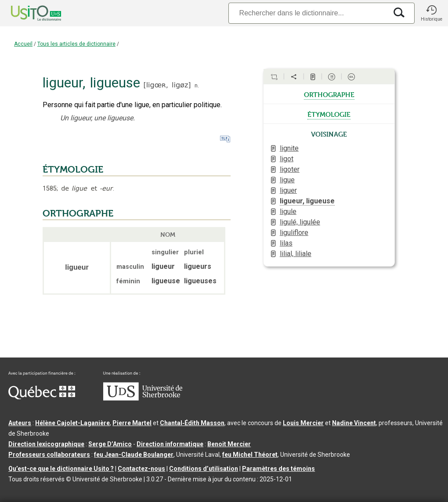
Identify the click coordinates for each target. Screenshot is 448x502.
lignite (289, 148)
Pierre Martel (132, 423)
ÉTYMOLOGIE (73, 170)
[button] (431, 13)
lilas (286, 243)
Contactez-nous (141, 469)
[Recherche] (308, 13)
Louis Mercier (303, 423)
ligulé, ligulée (300, 222)
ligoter (290, 169)
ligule (288, 211)
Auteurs (20, 423)
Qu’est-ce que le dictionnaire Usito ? (61, 469)
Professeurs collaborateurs (49, 455)
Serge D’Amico (110, 444)
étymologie (329, 114)
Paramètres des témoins (278, 469)
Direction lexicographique (46, 444)
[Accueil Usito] (26, 13)
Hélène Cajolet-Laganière (72, 423)
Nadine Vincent (354, 423)
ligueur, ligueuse (307, 201)
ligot (287, 159)
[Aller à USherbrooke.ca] (143, 398)
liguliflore (294, 233)
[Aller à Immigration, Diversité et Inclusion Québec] (42, 397)
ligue (287, 180)
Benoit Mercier (229, 444)
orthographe (329, 94)
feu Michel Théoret (250, 455)
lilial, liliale (296, 254)
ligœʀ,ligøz (167, 85)
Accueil (23, 44)
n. (197, 85)
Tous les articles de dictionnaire (76, 44)
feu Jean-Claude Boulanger (134, 455)
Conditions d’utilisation (204, 469)
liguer (288, 190)
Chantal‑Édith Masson (192, 423)
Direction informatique (170, 444)
